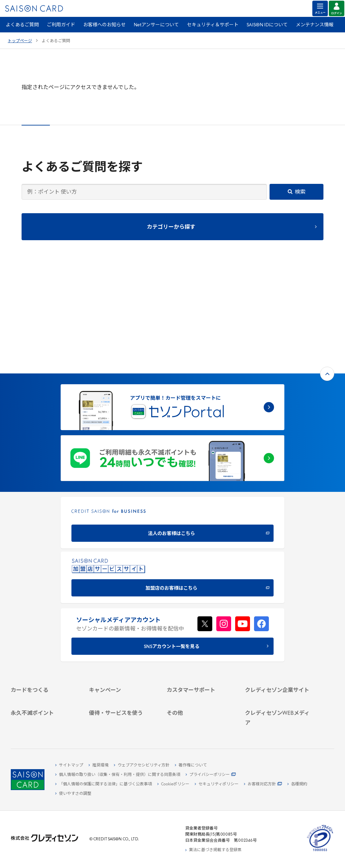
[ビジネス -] (278, 617)
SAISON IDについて (267, 25)
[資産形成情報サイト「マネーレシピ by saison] (278, 699)
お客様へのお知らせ (104, 25)
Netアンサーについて (156, 25)
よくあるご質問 (22, 25)
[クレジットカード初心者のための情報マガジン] (278, 685)
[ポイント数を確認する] (44, 725)
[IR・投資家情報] (278, 633)
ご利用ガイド (61, 25)
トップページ (20, 41)
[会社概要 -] (278, 610)
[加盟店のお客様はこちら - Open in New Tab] (172, 478)
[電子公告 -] (278, 641)
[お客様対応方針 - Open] (263, 784)
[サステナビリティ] (278, 625)
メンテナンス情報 (315, 25)
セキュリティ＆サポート (213, 25)
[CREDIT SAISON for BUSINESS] (172, 423)
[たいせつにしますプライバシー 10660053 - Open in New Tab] (320, 851)
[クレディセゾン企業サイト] (278, 602)
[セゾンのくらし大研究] (278, 710)
